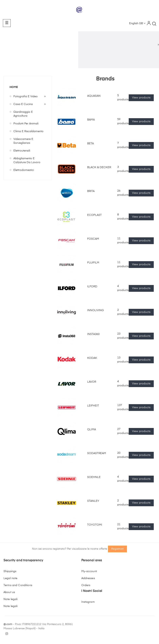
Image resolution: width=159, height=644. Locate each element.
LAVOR (92, 382)
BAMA (91, 120)
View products (141, 98)
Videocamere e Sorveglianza (23, 141)
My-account (89, 571)
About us (9, 592)
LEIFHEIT (93, 406)
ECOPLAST (94, 215)
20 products (123, 455)
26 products (123, 193)
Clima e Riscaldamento (28, 131)
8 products (123, 217)
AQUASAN (94, 96)
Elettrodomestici (24, 170)
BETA (90, 144)
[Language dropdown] (137, 24)
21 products (123, 527)
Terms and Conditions (18, 585)
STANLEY (93, 501)
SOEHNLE (94, 477)
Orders (86, 585)
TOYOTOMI (95, 525)
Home (14, 87)
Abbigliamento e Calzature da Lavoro (27, 160)
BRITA (91, 191)
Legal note (10, 578)
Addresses (88, 578)
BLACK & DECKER (99, 167)
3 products (123, 169)
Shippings (10, 571)
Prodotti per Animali (26, 124)
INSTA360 (93, 334)
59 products (123, 121)
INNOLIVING (95, 310)
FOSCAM (93, 239)
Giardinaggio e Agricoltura (23, 114)
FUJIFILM (93, 263)
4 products (123, 288)
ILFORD (92, 287)
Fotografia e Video (26, 96)
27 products (123, 431)
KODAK (92, 358)
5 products (123, 98)
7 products (123, 145)
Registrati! (117, 549)
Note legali (11, 599)
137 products (123, 407)
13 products (123, 360)
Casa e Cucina (23, 104)
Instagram (88, 602)
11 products (123, 241)
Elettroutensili (22, 151)
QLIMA (92, 430)
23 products (123, 336)
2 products (123, 312)
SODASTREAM (97, 453)
